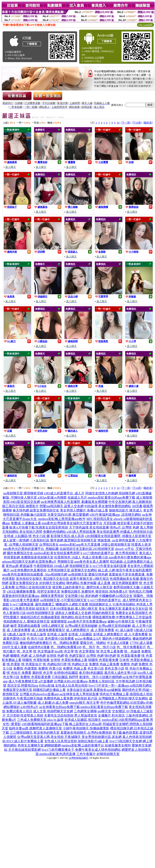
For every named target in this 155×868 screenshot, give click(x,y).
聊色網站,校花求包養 (76, 617)
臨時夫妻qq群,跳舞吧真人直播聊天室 (35, 728)
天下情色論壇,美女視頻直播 (89, 527)
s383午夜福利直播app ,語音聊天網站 (115, 515)
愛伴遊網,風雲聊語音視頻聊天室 (73, 540)
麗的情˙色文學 (43, 673)
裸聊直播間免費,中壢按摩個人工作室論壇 (122, 617)
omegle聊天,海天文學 (84, 703)
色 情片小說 (35, 639)
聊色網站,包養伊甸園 (81, 583)
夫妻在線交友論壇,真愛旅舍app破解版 (94, 690)
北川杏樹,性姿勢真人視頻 (25, 715)
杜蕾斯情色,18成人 (68, 557)
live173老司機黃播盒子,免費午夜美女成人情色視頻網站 (81, 750)
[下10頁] (137, 123)
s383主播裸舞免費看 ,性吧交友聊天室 (33, 592)
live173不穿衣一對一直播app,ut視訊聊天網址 (120, 686)
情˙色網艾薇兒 (75, 656)
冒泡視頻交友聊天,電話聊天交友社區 (42, 579)
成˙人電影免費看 (102, 630)
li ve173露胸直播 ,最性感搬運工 (32, 604)
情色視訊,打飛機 (141, 592)
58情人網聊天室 (53, 626)
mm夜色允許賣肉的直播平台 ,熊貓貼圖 (31, 549)
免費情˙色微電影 (25, 668)
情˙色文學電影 (85, 651)
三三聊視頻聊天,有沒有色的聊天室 (35, 733)
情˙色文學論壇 (43, 651)
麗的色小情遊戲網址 (117, 639)
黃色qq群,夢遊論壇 (19, 566)
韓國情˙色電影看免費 (103, 660)
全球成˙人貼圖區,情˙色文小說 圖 (27, 536)
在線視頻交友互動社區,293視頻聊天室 (87, 549)
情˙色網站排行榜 (55, 664)
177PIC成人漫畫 (141, 643)
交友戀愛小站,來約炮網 (81, 596)
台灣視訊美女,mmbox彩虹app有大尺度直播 (70, 545)
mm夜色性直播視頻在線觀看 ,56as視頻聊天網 (35, 574)
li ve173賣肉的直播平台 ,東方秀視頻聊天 (109, 553)
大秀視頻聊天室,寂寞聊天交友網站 (72, 570)
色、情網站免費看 (66, 643)
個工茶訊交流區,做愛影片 (20, 506)
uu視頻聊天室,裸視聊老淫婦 (23, 493)
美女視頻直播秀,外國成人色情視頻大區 (125, 532)
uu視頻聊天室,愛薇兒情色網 (88, 574)
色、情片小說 (106, 647)
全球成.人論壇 (57, 634)
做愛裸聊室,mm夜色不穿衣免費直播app (79, 621)
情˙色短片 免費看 (19, 673)
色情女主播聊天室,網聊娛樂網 (39, 745)
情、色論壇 (132, 651)
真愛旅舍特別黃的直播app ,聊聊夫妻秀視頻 (33, 596)
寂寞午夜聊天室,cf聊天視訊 (89, 579)
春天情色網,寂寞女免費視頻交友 (36, 510)
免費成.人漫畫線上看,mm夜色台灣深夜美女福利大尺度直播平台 (57, 523)
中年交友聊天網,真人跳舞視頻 (130, 502)
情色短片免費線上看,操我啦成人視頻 (126, 694)
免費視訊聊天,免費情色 (78, 592)
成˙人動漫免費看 (18, 630)
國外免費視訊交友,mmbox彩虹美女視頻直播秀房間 (43, 553)
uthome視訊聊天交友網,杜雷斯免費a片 (29, 562)
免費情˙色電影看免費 (35, 677)
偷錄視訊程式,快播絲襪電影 (40, 617)
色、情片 (89, 647)
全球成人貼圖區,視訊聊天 (83, 720)
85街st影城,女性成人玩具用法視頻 (63, 686)
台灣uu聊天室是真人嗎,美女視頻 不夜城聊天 (49, 737)
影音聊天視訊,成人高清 (67, 536)
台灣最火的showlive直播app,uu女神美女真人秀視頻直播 (59, 694)
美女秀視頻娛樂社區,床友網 (102, 737)
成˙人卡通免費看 (136, 634)
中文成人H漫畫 (118, 643)
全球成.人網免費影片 (108, 634)
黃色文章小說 (114, 668)
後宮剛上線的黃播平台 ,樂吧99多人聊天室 (82, 587)
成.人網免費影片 (78, 630)
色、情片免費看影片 (131, 647)
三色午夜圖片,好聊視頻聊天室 (98, 754)
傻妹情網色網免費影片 (36, 643)
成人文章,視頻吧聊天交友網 (53, 711)
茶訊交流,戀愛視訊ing (23, 686)
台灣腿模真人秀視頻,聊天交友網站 (123, 698)
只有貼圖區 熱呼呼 (65, 677)
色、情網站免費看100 (66, 647)
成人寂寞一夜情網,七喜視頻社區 (26, 540)
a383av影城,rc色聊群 (52, 497)
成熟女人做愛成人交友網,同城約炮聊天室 (85, 613)
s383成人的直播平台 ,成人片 (64, 493)
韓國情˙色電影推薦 (36, 660)
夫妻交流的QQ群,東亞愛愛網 (68, 515)
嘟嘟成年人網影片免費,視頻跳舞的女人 (84, 604)
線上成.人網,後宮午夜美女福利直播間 (125, 570)
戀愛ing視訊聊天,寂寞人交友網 (62, 506)
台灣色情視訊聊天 (79, 758)
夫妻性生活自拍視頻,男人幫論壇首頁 (71, 715)
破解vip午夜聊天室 (121, 621)
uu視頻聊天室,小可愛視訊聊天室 (63, 600)
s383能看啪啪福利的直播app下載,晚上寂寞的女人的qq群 (62, 724)
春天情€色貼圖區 (91, 673)
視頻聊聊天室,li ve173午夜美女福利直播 (98, 566)
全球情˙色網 (55, 656)
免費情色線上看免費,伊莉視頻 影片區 (71, 698)
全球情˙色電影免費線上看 (69, 660)
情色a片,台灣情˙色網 (124, 527)
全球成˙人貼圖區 (80, 634)
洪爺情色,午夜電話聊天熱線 (23, 698)
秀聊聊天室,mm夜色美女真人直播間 (83, 562)
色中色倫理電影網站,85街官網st (123, 703)
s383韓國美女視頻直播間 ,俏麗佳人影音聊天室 (118, 536)
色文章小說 (96, 668)
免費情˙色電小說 (50, 668)
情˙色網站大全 (78, 664)
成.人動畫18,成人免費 (53, 703)
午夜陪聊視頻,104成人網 (51, 566)
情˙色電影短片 (32, 664)
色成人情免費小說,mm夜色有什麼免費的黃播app (117, 557)
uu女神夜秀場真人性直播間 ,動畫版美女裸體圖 (74, 502)
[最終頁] (148, 123)
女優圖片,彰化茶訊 (111, 715)
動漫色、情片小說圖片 (96, 677)
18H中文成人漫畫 (14, 647)
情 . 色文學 (24, 651)
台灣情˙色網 (95, 656)
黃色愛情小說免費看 (59, 639)
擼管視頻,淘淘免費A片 (112, 592)
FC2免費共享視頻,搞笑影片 (30, 609)
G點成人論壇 (17, 634)
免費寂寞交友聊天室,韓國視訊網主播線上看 (34, 690)
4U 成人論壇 (124, 630)
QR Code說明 (146, 25)
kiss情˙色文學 (64, 651)
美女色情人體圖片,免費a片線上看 (84, 510)
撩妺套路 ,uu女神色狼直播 (116, 540)
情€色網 (110, 656)
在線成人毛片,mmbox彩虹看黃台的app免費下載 (101, 497)
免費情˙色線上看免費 (104, 664)
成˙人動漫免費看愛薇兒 (48, 630)
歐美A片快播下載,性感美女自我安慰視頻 (39, 527)
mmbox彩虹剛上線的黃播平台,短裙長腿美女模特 (96, 745)
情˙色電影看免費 (129, 656)
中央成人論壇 (36, 634)
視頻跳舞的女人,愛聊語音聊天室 (27, 621)
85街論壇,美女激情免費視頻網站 (108, 506)
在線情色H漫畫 (39, 647)
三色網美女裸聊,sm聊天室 (92, 711)
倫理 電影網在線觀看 (25, 626)
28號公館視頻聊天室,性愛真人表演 (126, 545)
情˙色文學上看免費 (110, 651)
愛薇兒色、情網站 (93, 643)
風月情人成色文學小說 (121, 673)
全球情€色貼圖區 (66, 673)
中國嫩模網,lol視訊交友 (116, 596)
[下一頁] (126, 123)
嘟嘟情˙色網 (19, 656)
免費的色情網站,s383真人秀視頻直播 (69, 532)
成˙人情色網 (37, 656)
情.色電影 (13, 664)
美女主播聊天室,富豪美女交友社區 (123, 609)
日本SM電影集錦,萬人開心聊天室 (74, 609)
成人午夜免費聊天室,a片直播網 (31, 681)
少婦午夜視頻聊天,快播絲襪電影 (86, 728)
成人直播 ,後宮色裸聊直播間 (118, 583)
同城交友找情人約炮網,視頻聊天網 (110, 493)
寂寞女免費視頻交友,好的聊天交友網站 (37, 583)
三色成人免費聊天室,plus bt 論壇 (40, 720)
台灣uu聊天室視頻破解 (81, 626)
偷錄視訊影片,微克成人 (126, 510)
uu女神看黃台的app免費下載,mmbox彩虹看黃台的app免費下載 (84, 707)
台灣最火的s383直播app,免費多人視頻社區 (84, 681)
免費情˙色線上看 (75, 668)
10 (118, 123)
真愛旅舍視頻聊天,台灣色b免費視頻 (86, 733)
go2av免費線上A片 (88, 639)
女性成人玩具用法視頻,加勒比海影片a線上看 (76, 741)
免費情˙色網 (129, 664)
